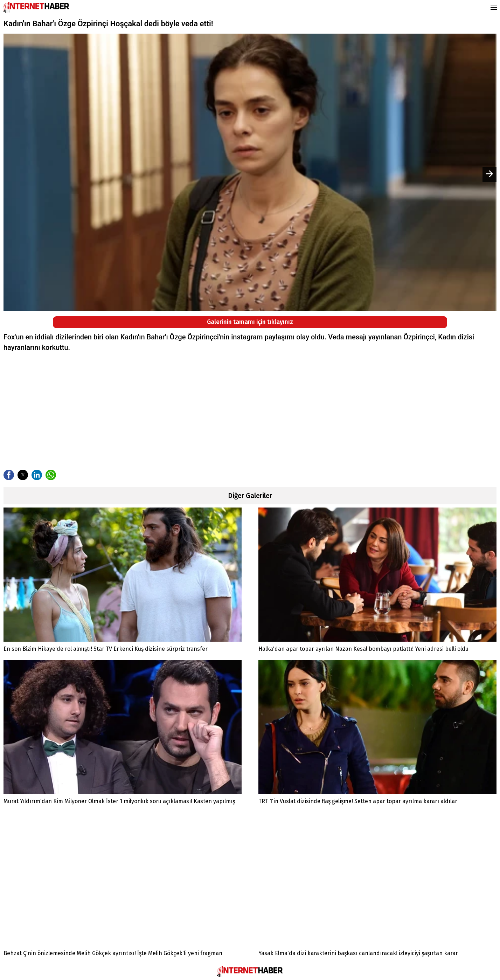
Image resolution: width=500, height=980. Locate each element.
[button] (9, 475)
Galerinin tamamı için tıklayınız (250, 322)
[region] (250, 409)
